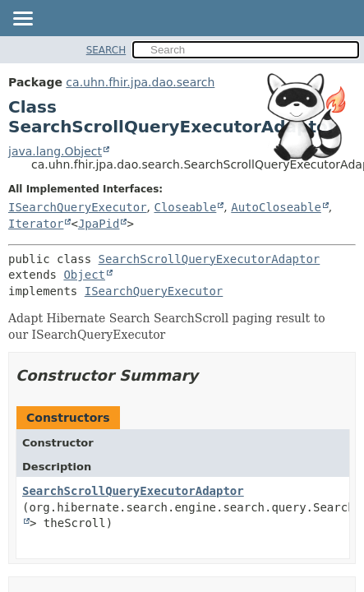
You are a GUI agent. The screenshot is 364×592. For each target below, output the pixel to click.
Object (84, 275)
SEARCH (106, 50)
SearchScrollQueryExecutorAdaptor (210, 259)
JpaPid (99, 224)
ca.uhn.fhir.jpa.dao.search (140, 82)
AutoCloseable (276, 207)
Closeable (185, 207)
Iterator (36, 224)
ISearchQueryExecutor (78, 207)
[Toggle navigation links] (22, 20)
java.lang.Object (55, 151)
